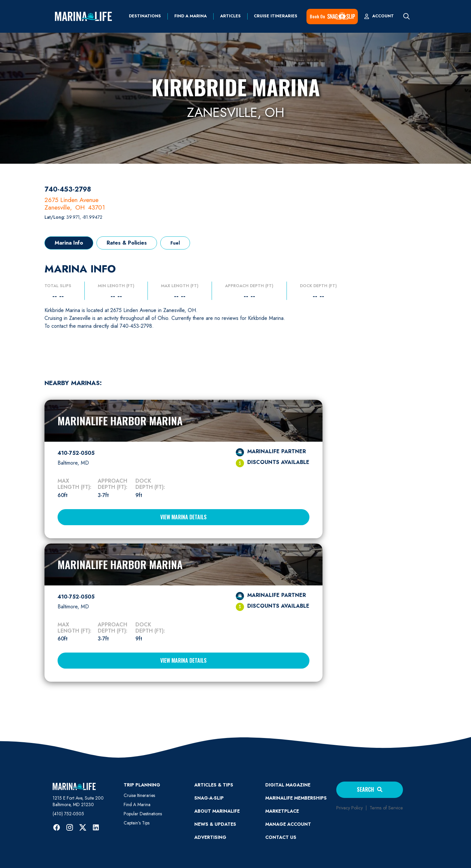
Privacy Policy (349, 808)
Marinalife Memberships (296, 798)
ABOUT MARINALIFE (217, 811)
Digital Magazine (288, 785)
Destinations (145, 16)
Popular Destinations (143, 814)
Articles (230, 16)
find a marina (191, 16)
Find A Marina (137, 804)
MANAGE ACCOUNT (288, 824)
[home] (83, 16)
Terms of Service (386, 808)
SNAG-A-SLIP (209, 798)
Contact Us (281, 837)
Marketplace (282, 811)
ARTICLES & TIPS (214, 785)
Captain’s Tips (137, 823)
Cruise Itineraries (276, 16)
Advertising (210, 837)
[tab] (69, 243)
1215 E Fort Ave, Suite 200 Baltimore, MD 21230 (78, 801)
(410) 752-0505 (68, 814)
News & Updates (215, 824)
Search (370, 789)
